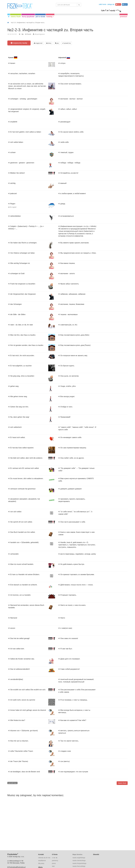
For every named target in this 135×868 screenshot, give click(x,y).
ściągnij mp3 (38, 43)
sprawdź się (66, 43)
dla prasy (41, 863)
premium (124, 17)
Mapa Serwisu (77, 854)
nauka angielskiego (79, 858)
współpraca (42, 860)
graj (57, 43)
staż (53, 866)
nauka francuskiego (79, 866)
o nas (54, 858)
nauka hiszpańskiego (79, 863)
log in (118, 4)
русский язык (12, 783)
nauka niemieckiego (79, 860)
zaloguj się (111, 4)
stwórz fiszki (16, 17)
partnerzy (55, 860)
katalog (50, 17)
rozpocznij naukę (19, 43)
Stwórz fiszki (122, 783)
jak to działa (40, 17)
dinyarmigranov (40, 34)
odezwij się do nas (44, 858)
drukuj (49, 43)
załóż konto (103, 4)
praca (54, 863)
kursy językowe (28, 17)
